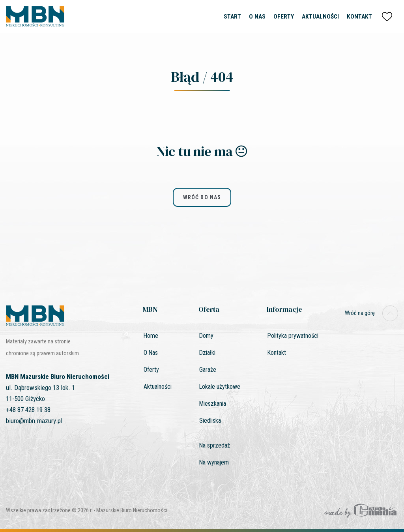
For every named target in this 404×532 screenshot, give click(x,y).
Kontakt (359, 17)
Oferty (284, 17)
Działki (207, 353)
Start (232, 17)
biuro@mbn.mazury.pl (34, 421)
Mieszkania (213, 404)
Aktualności (320, 17)
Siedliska (210, 421)
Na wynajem (214, 462)
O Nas (257, 17)
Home (151, 336)
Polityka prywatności (293, 336)
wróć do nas (202, 197)
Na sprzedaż (215, 445)
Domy (206, 336)
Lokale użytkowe (220, 387)
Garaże (208, 370)
